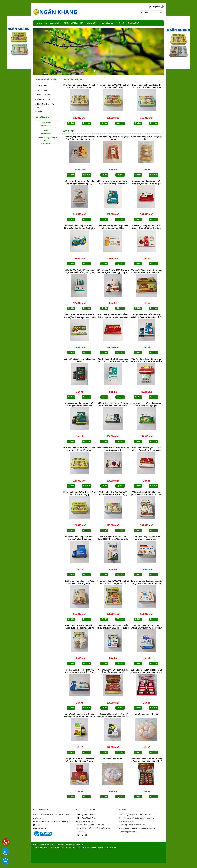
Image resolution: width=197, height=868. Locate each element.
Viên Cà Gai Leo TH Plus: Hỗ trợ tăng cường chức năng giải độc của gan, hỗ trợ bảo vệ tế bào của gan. (79, 316)
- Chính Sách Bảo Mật (85, 821)
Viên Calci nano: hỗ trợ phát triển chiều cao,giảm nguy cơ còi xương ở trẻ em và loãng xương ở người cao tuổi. (113, 627)
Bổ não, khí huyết (43, 99)
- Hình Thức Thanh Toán (86, 818)
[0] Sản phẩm (154, 7)
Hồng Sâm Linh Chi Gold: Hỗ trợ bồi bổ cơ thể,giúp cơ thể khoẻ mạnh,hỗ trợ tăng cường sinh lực (79, 760)
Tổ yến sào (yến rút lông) (113, 759)
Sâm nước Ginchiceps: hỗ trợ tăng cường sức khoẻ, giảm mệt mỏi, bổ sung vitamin (146, 272)
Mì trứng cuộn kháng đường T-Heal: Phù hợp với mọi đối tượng (79, 86)
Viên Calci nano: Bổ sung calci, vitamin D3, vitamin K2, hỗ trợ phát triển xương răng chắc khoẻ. (146, 627)
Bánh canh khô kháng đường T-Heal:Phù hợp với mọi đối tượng (146, 86)
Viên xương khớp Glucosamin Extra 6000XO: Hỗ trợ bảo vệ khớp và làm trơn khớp (113, 538)
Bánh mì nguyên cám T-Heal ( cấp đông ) (146, 138)
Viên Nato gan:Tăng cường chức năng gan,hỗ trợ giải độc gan (79, 405)
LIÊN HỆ (121, 23)
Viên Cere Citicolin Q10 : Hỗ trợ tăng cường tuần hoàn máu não (146, 449)
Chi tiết (71, 123)
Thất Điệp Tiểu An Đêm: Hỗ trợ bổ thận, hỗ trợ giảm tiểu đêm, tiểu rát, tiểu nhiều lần (113, 716)
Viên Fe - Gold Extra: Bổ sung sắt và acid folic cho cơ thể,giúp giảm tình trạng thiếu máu (146, 360)
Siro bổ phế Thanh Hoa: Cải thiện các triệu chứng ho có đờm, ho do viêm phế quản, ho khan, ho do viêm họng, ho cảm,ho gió (79, 716)
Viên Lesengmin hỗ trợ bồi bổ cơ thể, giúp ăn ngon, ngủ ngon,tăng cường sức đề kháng (113, 316)
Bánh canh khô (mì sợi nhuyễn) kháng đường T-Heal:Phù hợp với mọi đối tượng (79, 627)
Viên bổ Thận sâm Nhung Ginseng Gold (79, 360)
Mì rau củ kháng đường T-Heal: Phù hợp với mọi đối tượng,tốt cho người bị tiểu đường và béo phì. (113, 583)
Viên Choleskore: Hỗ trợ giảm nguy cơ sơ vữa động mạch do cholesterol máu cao (113, 449)
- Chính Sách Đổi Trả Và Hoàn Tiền (90, 825)
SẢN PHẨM (93, 23)
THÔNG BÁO (133, 23)
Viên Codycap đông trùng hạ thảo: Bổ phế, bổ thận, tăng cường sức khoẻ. (79, 138)
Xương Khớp (41, 90)
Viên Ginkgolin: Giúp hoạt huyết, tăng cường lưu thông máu (79, 538)
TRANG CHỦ (41, 23)
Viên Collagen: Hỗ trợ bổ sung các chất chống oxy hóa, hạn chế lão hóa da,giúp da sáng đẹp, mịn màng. (113, 360)
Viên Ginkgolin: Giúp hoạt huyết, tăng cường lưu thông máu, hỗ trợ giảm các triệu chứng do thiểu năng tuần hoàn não (79, 227)
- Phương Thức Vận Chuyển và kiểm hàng (93, 828)
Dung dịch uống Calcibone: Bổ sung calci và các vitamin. (146, 538)
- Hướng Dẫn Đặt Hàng (85, 815)
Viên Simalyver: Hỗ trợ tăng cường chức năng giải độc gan (146, 405)
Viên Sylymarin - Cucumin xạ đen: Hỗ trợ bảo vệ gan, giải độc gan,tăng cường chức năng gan (113, 671)
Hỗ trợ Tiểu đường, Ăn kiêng (45, 106)
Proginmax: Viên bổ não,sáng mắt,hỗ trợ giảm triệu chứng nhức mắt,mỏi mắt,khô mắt (146, 316)
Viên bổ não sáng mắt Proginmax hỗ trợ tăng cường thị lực (113, 227)
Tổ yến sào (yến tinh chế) (146, 714)
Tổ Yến (39, 112)
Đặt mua (87, 123)
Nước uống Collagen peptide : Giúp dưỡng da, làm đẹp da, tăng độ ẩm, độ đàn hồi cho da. (146, 671)
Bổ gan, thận (41, 86)
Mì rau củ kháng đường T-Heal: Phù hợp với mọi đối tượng (113, 86)
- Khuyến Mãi (82, 835)
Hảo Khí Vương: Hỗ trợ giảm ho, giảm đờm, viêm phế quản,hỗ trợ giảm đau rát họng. (79, 671)
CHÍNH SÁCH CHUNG (74, 23)
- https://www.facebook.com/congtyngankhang (137, 828)
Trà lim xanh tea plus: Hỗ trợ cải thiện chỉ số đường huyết (79, 582)
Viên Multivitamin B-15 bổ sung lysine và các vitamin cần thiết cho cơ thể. (146, 494)
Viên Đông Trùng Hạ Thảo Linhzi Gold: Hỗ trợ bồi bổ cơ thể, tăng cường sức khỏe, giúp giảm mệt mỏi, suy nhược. (146, 227)
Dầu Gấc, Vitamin (43, 95)
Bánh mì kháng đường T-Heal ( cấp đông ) (113, 138)
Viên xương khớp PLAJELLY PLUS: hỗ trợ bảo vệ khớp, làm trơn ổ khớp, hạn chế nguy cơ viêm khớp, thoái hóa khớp (113, 183)
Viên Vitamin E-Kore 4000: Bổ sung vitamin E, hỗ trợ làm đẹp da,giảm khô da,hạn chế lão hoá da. (113, 272)
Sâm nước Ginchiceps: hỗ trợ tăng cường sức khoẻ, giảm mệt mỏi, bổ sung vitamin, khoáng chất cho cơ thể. (146, 760)
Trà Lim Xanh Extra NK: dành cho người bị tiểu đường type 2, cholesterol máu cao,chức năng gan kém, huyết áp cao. (79, 183)
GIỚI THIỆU (55, 23)
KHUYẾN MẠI (108, 23)
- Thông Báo (81, 832)
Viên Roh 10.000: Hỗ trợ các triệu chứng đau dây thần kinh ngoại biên (113, 405)
